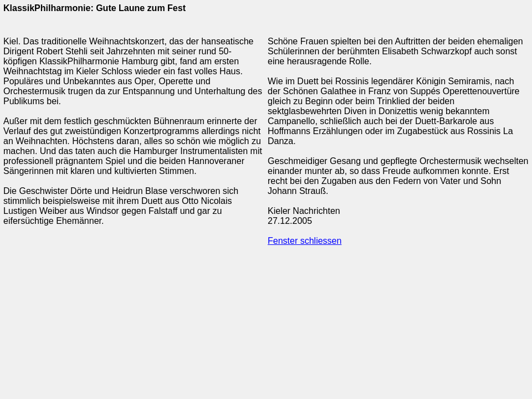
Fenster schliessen (305, 241)
